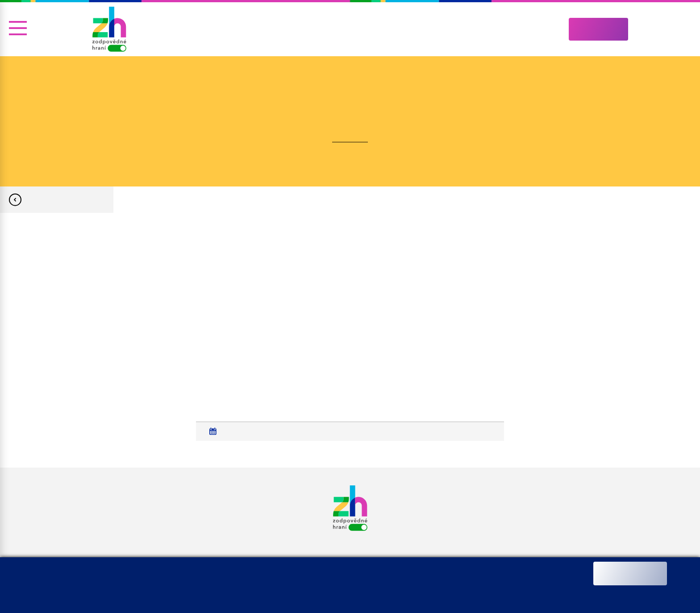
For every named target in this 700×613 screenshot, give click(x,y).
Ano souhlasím (630, 574)
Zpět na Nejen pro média (57, 200)
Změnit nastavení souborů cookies (333, 594)
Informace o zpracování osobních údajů (233, 594)
